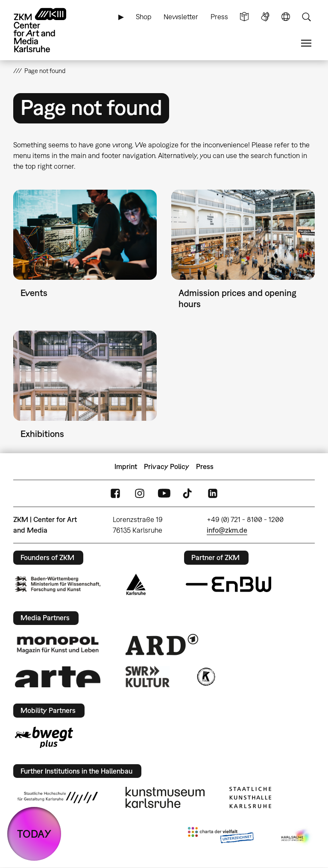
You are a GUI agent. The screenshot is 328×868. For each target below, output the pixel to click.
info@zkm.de (227, 530)
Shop (144, 17)
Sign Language (265, 17)
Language (286, 17)
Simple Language (244, 17)
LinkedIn (213, 494)
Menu (306, 43)
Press (219, 17)
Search (306, 17)
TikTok (188, 494)
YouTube (164, 494)
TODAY (34, 834)
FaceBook (115, 494)
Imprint (126, 466)
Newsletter (181, 17)
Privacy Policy (167, 466)
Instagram (140, 494)
